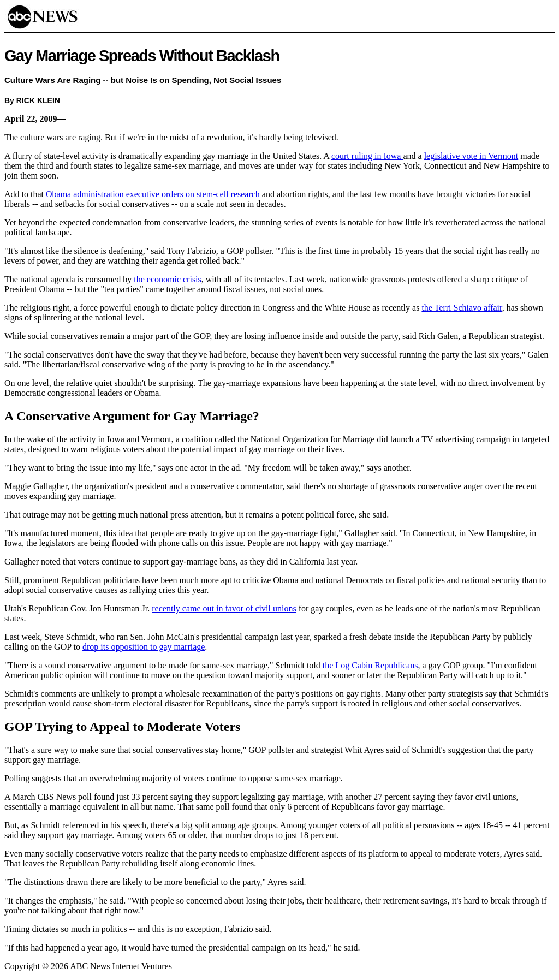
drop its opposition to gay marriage (144, 647)
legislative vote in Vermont (471, 156)
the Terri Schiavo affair (462, 308)
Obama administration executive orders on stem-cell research (153, 194)
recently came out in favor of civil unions (224, 608)
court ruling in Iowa (367, 156)
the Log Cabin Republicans (370, 665)
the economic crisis (166, 279)
